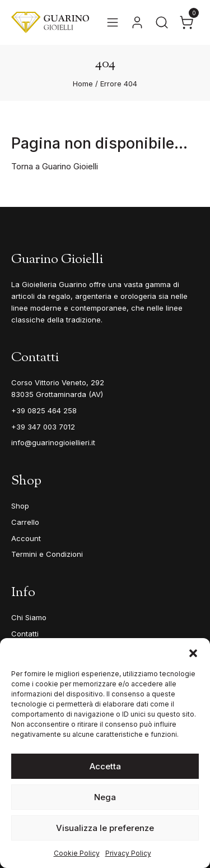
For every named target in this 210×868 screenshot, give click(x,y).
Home (83, 84)
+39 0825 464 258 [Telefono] (44, 410)
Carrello (25, 522)
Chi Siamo (29, 617)
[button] (193, 652)
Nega (105, 797)
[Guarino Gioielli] (50, 22)
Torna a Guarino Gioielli (55, 166)
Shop (20, 506)
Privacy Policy (128, 853)
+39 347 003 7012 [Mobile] (43, 427)
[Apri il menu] (113, 22)
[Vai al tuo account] (137, 22)
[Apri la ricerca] (162, 22)
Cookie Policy (77, 853)
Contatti (25, 634)
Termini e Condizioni (47, 554)
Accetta (105, 766)
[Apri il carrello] (186, 22)
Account (26, 538)
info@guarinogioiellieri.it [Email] (53, 442)
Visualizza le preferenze (105, 828)
